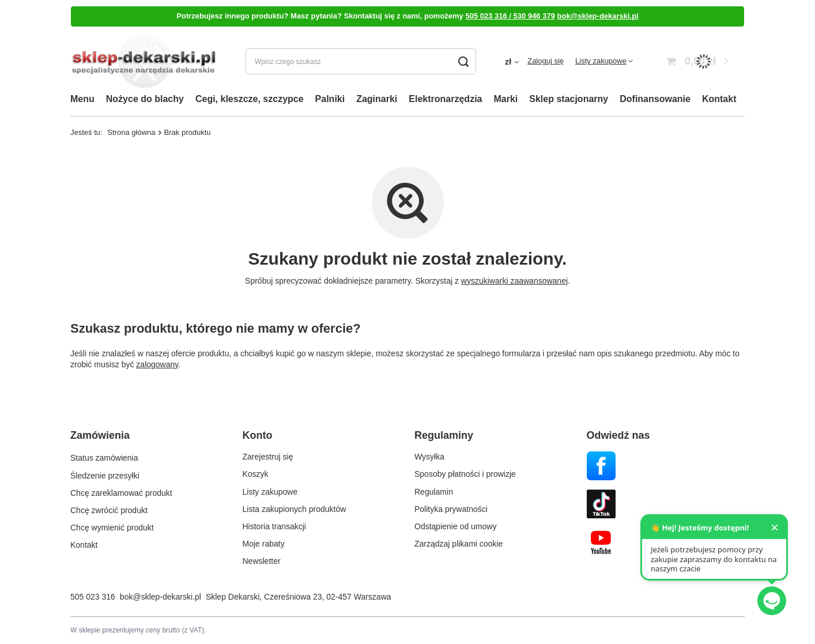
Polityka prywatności (451, 509)
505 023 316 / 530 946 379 (510, 16)
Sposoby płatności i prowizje (465, 474)
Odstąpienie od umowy (455, 526)
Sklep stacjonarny (569, 99)
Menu (82, 99)
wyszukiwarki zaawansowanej (514, 281)
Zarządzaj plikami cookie (459, 544)
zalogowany (157, 364)
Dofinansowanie (655, 99)
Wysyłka (429, 457)
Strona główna (131, 132)
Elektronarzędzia (445, 99)
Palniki (330, 99)
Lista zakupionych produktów (295, 509)
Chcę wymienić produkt (112, 526)
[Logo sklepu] (144, 61)
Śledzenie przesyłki (105, 474)
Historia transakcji (274, 526)
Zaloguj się (546, 61)
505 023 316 (93, 597)
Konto (258, 435)
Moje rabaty (264, 544)
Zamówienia (100, 435)
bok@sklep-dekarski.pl (598, 16)
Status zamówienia (104, 457)
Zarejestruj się (268, 457)
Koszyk (256, 474)
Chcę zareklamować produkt (121, 492)
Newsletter (262, 561)
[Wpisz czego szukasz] (361, 61)
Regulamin (434, 492)
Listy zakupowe (601, 61)
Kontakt (719, 99)
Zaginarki (377, 99)
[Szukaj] (463, 61)
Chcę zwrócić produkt (109, 509)
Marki (505, 99)
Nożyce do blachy (145, 99)
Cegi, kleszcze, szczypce (250, 99)
